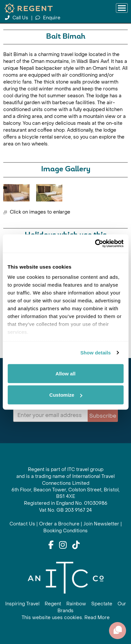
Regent (53, 604)
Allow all (65, 373)
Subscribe (103, 416)
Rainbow (76, 604)
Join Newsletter (101, 524)
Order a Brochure (59, 524)
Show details (96, 353)
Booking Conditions (65, 531)
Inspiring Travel (22, 604)
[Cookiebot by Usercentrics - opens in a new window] (95, 244)
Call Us (17, 18)
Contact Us (22, 524)
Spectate (102, 604)
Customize (66, 395)
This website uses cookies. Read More (66, 618)
